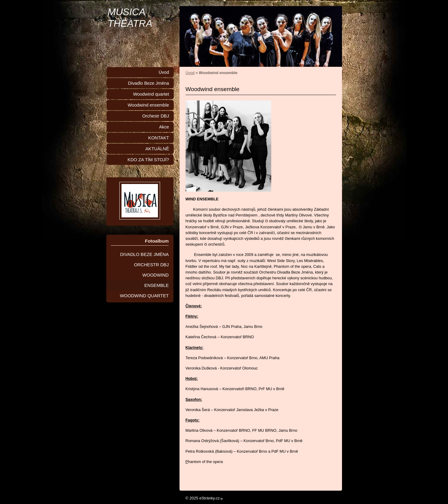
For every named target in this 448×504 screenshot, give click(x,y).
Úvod (190, 73)
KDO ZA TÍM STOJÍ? (148, 160)
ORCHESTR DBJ (151, 265)
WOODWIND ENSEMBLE (156, 280)
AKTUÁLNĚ (157, 149)
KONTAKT (159, 138)
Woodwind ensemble (148, 105)
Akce (164, 127)
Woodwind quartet (151, 94)
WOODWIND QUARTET (144, 296)
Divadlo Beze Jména (149, 83)
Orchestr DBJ (156, 116)
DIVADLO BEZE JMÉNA (144, 254)
